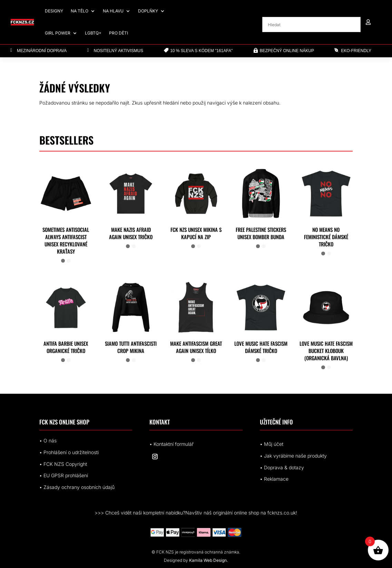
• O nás (48, 440)
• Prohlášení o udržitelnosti (69, 452)
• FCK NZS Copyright (63, 464)
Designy (54, 11)
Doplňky (148, 11)
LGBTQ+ (93, 33)
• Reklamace (274, 479)
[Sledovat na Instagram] (155, 457)
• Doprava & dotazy (282, 467)
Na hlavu (113, 11)
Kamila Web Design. (208, 560)
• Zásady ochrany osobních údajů (77, 487)
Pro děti (119, 33)
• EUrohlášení (64, 475)
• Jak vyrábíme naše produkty (293, 456)
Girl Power (58, 33)
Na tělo (80, 11)
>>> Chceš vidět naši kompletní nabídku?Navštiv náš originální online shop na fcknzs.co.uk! (196, 513)
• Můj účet (272, 444)
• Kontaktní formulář (171, 444)
